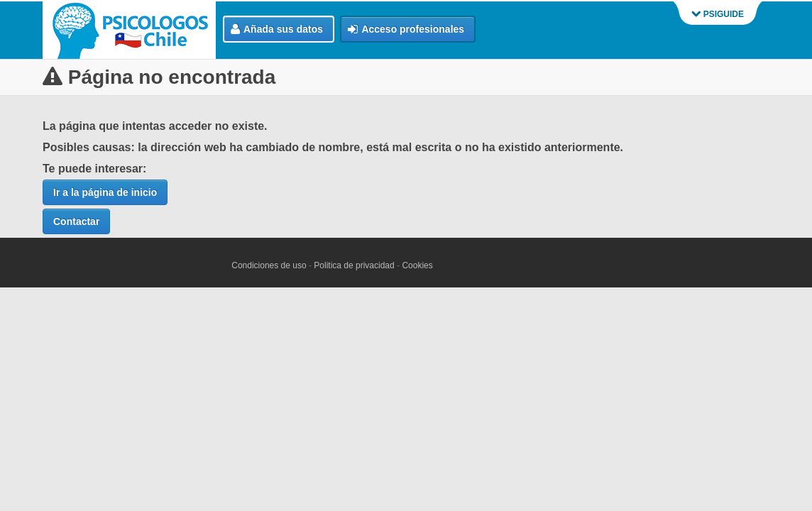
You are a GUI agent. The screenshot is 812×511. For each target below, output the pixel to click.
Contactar (76, 221)
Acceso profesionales (406, 29)
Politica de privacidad (354, 265)
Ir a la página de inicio (105, 192)
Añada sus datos (277, 29)
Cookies (417, 265)
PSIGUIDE (718, 14)
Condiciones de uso (269, 265)
